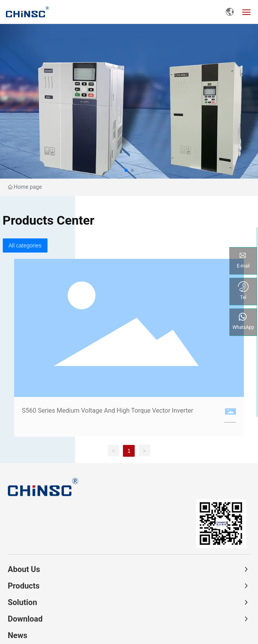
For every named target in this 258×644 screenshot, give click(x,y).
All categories (25, 245)
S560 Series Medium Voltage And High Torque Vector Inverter (108, 411)
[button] (126, 170)
